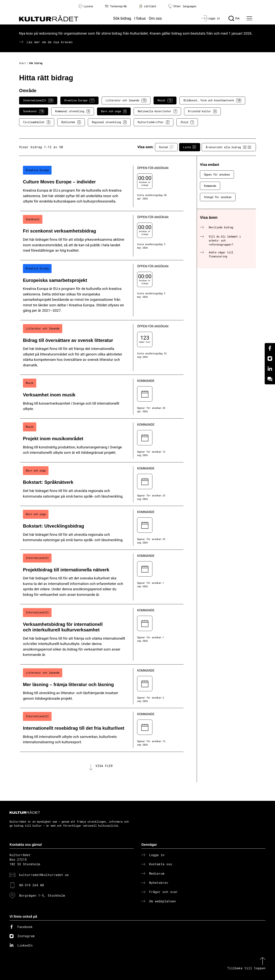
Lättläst (148, 6)
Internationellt (38, 100)
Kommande (210, 186)
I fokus (140, 18)
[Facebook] (270, 348)
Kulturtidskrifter (154, 122)
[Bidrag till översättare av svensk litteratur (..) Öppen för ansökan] (102, 348)
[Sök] (234, 18)
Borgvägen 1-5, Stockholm (42, 895)
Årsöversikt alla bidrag (229, 147)
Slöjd (187, 122)
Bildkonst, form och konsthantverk (212, 100)
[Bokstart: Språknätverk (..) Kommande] (102, 484)
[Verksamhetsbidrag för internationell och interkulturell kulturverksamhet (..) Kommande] (102, 634)
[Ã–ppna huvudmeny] (250, 18)
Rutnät (166, 147)
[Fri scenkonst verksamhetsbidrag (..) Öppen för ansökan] (102, 236)
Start (22, 63)
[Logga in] (210, 18)
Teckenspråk (116, 6)
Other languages (182, 6)
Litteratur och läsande (126, 100)
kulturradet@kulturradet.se (44, 875)
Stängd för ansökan (218, 197)
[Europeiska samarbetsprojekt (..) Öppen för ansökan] (102, 290)
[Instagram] (270, 359)
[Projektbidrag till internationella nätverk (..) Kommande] (102, 577)
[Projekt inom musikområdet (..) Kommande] (102, 440)
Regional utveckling (109, 122)
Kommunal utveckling (73, 111)
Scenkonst (34, 111)
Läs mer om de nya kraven (50, 42)
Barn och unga (114, 111)
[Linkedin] (270, 369)
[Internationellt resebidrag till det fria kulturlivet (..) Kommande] (102, 730)
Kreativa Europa (79, 100)
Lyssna (86, 6)
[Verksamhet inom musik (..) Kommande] (102, 397)
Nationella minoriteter (157, 111)
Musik (165, 100)
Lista (190, 147)
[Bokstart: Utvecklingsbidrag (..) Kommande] (102, 528)
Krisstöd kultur (202, 111)
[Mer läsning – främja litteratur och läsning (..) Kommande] (102, 686)
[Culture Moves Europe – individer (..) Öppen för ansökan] (102, 187)
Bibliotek (71, 122)
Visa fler (104, 766)
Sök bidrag (122, 18)
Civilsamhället (37, 122)
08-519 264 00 (32, 885)
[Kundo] (270, 379)
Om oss (155, 18)
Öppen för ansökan (217, 174)
